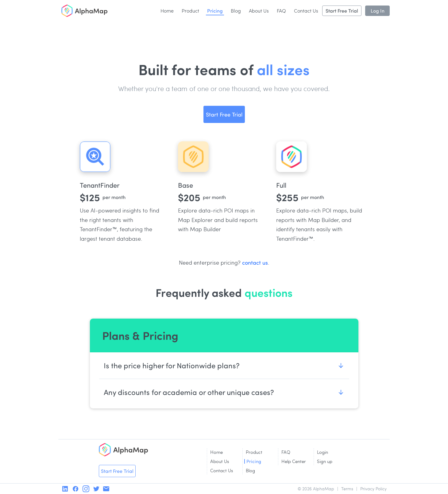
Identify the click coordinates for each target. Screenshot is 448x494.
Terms (347, 489)
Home (167, 11)
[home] (84, 11)
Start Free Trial (342, 11)
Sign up (325, 461)
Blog (236, 11)
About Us (259, 11)
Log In (378, 11)
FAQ (281, 11)
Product (190, 11)
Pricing (215, 10)
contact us (255, 262)
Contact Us (306, 11)
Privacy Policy (373, 489)
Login (322, 452)
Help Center (294, 461)
